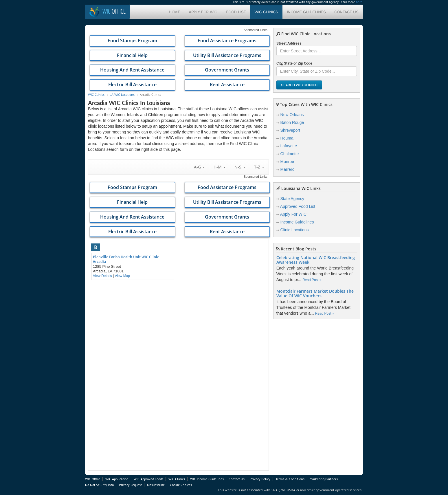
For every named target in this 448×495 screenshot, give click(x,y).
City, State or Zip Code (294, 63)
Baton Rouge (292, 122)
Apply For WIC (203, 12)
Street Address (289, 43)
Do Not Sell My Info (99, 485)
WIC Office (93, 479)
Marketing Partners (324, 479)
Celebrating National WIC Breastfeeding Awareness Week (316, 260)
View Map (122, 276)
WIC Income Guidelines (207, 479)
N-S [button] (240, 167)
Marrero (288, 169)
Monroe (287, 162)
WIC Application (117, 479)
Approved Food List (298, 206)
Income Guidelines (306, 12)
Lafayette (289, 146)
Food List (236, 12)
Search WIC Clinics (299, 85)
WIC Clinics (266, 12)
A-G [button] (199, 167)
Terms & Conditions (290, 479)
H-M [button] (220, 167)
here (359, 2)
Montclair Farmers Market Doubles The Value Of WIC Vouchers (315, 294)
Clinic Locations (295, 230)
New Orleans (292, 115)
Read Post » (312, 280)
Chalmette (290, 154)
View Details (102, 276)
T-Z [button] (259, 167)
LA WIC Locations (122, 95)
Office (114, 12)
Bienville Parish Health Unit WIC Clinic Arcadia (126, 259)
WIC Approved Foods (148, 479)
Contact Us (346, 12)
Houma (287, 138)
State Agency (292, 199)
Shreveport (290, 130)
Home (174, 12)
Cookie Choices (181, 485)
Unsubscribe (156, 485)
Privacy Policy (260, 479)
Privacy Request (130, 485)
